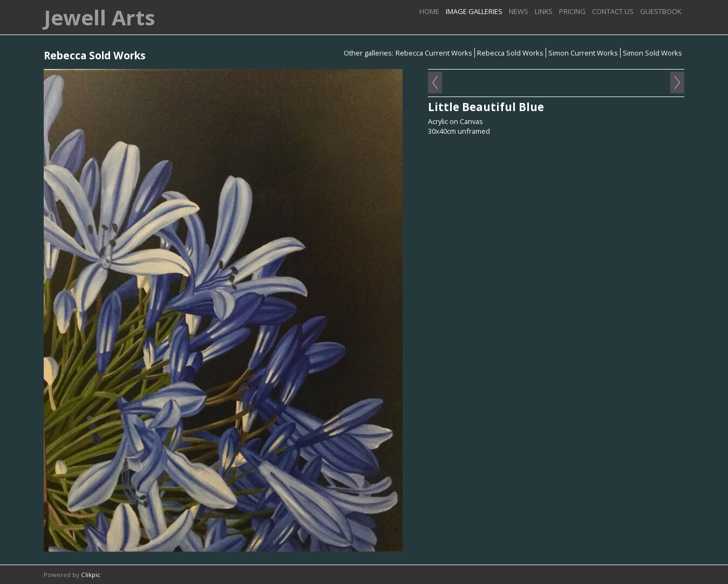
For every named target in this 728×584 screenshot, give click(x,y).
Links (544, 11)
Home (429, 11)
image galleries (474, 11)
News (519, 11)
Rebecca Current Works (434, 53)
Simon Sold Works (652, 53)
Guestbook (661, 11)
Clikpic (91, 575)
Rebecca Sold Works (510, 53)
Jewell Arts (99, 17)
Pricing (572, 11)
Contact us (613, 11)
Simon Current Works (583, 53)
